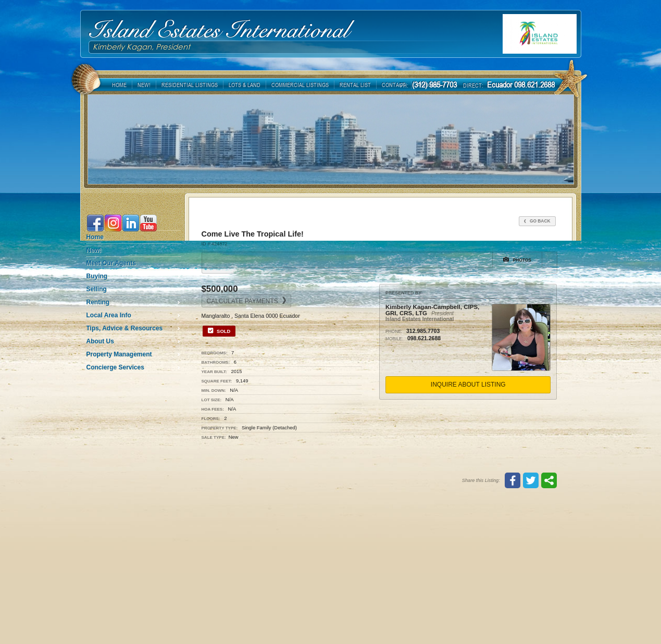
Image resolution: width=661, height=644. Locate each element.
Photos (517, 259)
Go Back (537, 221)
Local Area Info (109, 315)
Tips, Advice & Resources (125, 328)
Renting (98, 302)
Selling (97, 289)
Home (95, 237)
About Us (100, 341)
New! (94, 250)
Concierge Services (115, 367)
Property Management (119, 354)
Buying (97, 276)
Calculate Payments (247, 301)
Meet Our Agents (111, 263)
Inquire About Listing (468, 385)
